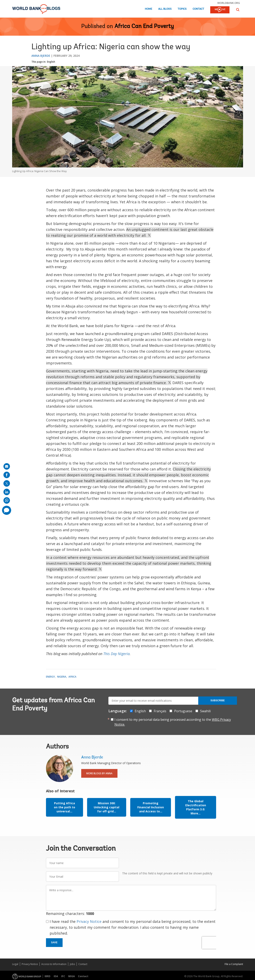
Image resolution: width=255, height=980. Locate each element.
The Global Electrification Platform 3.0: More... (196, 807)
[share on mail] (7, 466)
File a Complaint (234, 964)
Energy (50, 677)
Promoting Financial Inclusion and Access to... (151, 807)
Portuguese (183, 711)
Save (54, 943)
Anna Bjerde (41, 56)
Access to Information (54, 964)
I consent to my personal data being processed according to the (173, 722)
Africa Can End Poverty (144, 27)
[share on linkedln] (7, 492)
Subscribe (218, 700)
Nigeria (62, 677)
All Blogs (165, 9)
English (51, 62)
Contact (198, 9)
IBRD (47, 976)
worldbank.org (229, 3)
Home (148, 9)
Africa (72, 677)
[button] (238, 10)
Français (160, 711)
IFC (63, 976)
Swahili (205, 711)
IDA (56, 976)
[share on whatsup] (7, 500)
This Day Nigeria (116, 654)
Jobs (72, 964)
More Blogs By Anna (99, 773)
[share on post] (7, 483)
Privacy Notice (89, 921)
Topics (182, 9)
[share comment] (7, 510)
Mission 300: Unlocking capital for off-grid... (107, 807)
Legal (15, 964)
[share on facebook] (7, 475)
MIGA (71, 976)
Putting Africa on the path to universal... (65, 807)
